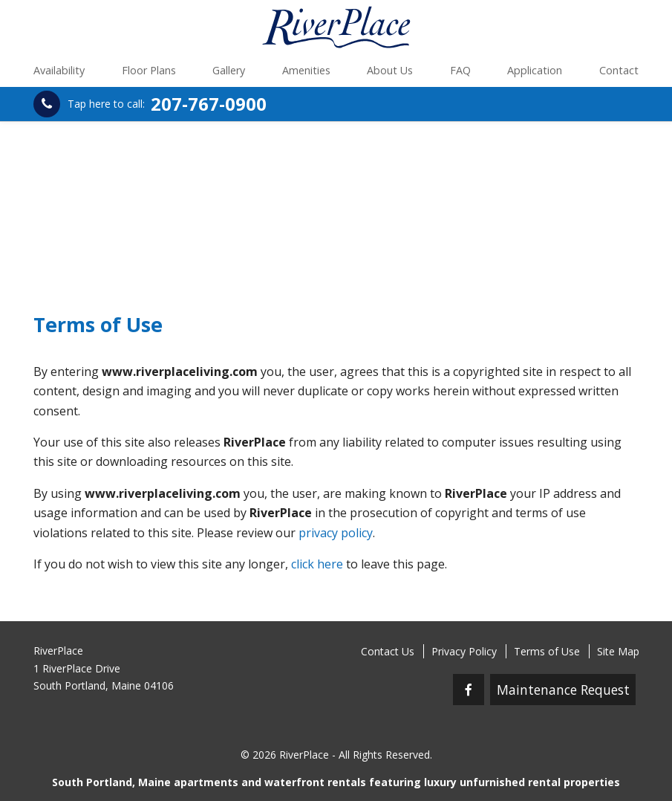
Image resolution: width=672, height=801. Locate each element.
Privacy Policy (464, 651)
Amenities (306, 70)
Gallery (229, 70)
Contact (619, 70)
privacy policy (336, 533)
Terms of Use (547, 651)
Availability (59, 70)
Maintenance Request (563, 690)
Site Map (618, 651)
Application (535, 70)
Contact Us (388, 651)
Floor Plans (149, 70)
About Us (390, 70)
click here (317, 564)
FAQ (460, 70)
